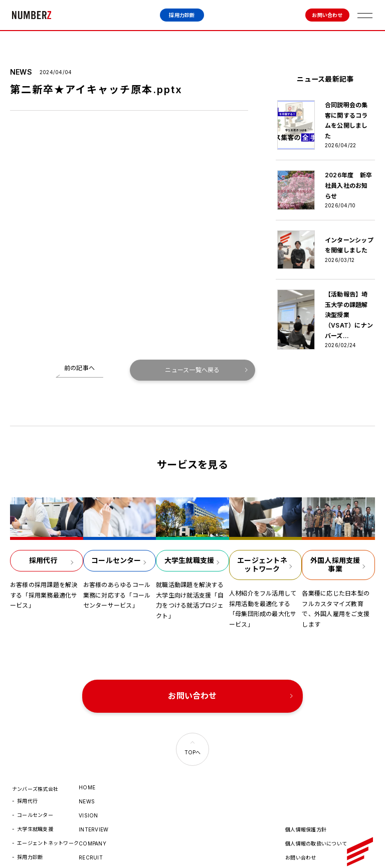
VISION (88, 792)
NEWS (87, 778)
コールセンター (35, 791)
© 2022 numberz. (308, 848)
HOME (87, 764)
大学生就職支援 (35, 805)
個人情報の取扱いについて (316, 820)
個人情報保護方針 (306, 806)
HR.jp (86, 848)
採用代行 (27, 777)
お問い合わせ (327, 15)
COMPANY (92, 820)
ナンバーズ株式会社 (32, 15)
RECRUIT (91, 834)
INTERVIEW (93, 806)
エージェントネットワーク (48, 819)
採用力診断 (182, 15)
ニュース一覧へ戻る (192, 349)
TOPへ (193, 729)
